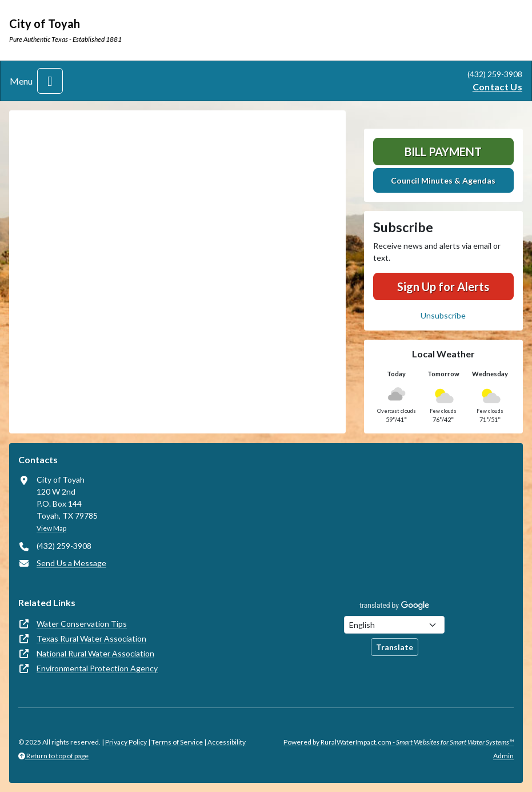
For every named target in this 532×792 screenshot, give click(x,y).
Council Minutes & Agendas (443, 180)
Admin (503, 756)
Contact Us (497, 87)
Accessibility (227, 742)
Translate (395, 647)
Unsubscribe (443, 315)
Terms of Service (177, 742)
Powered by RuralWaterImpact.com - (399, 742)
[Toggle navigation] (50, 81)
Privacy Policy (126, 742)
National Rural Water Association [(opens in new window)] (95, 653)
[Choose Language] (394, 625)
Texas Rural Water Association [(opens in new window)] (91, 638)
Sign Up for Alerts (443, 286)
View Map (51, 528)
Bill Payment (443, 152)
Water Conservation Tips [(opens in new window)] (82, 624)
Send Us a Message (71, 563)
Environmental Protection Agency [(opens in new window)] (97, 668)
